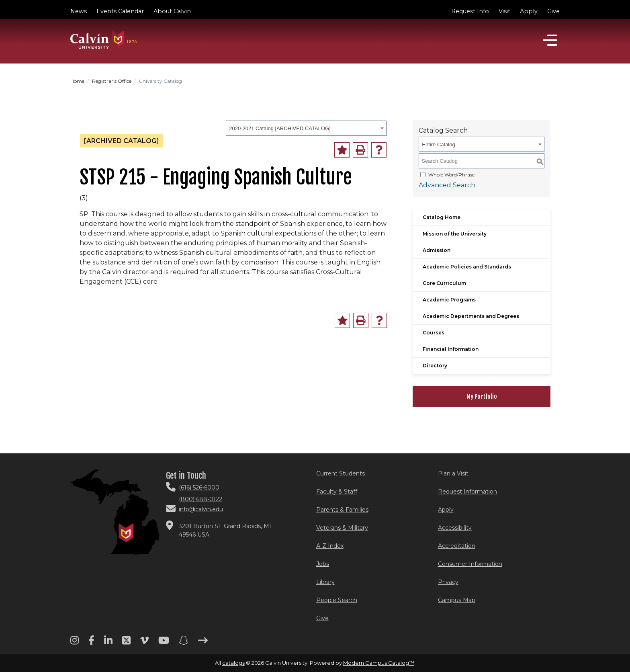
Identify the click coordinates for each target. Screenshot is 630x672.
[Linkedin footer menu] (108, 643)
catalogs (233, 663)
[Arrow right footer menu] (203, 643)
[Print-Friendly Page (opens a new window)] (360, 150)
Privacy (448, 582)
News (79, 11)
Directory (435, 366)
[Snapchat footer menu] (184, 643)
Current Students (341, 473)
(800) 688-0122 (200, 499)
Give (553, 11)
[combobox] (306, 128)
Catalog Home (442, 217)
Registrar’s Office (112, 81)
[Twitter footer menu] (126, 643)
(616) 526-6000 (199, 488)
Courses (434, 333)
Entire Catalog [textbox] (438, 144)
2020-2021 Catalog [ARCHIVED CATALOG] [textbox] (280, 128)
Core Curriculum (444, 283)
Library (325, 582)
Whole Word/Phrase (451, 175)
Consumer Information (470, 564)
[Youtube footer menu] (164, 643)
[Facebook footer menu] (91, 643)
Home (77, 81)
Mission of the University (455, 234)
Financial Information (451, 349)
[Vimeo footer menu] (144, 643)
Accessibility (455, 528)
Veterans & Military (342, 528)
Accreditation (457, 546)
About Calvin (172, 11)
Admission (437, 250)
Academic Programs (449, 300)
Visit (504, 11)
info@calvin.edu (201, 509)
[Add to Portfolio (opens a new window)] (342, 150)
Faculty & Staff (337, 492)
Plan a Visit (453, 473)
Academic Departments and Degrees (471, 316)
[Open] (550, 40)
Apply (529, 11)
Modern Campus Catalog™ (379, 663)
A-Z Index (330, 546)
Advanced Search (447, 185)
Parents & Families (342, 510)
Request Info (470, 11)
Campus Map (457, 600)
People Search (337, 600)
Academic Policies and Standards (467, 267)
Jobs (323, 564)
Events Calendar (120, 11)
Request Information (467, 492)
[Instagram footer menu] (75, 643)
